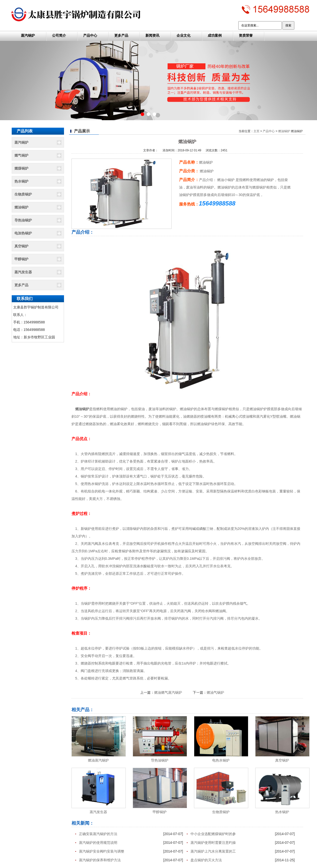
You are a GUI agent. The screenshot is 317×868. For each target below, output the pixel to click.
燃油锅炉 (21, 207)
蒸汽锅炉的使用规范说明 (98, 843)
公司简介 (59, 35)
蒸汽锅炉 (28, 35)
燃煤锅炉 (21, 168)
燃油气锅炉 (215, 692)
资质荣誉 (246, 35)
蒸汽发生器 (23, 272)
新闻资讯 (152, 35)
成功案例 (215, 35)
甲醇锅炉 (21, 259)
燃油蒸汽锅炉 (98, 760)
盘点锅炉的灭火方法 (206, 860)
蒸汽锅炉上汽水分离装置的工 (213, 851)
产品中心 (90, 35)
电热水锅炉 (221, 760)
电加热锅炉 (23, 233)
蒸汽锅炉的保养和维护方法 (100, 860)
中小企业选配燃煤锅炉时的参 (213, 834)
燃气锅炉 (21, 155)
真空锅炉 (21, 246)
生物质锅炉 (23, 194)
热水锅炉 (21, 181)
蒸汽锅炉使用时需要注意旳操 (213, 843)
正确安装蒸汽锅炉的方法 (98, 834)
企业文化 (184, 35)
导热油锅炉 (23, 220)
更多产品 (121, 35)
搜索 (288, 25)
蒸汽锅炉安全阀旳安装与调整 (102, 851)
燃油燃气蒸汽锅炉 (168, 692)
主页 (256, 131)
